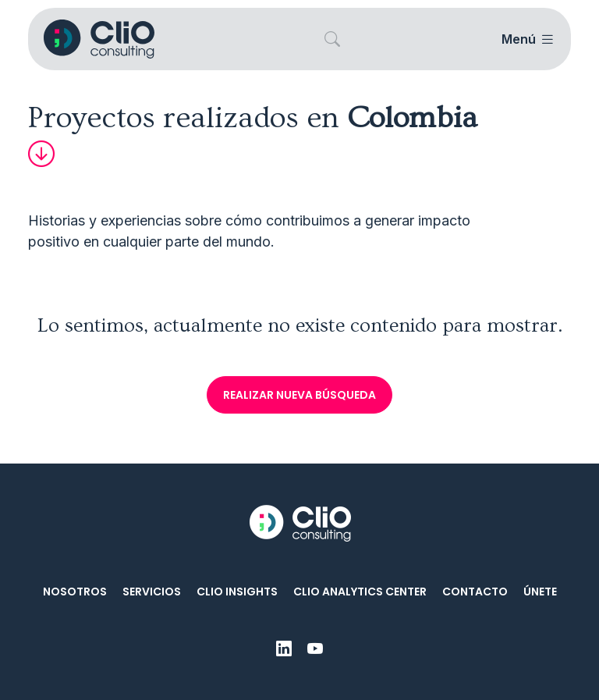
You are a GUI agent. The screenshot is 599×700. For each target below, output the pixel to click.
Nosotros (75, 592)
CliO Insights (237, 592)
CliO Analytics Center (360, 592)
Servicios (152, 592)
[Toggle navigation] (526, 39)
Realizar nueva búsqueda (299, 395)
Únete (540, 592)
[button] (332, 39)
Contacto (475, 592)
